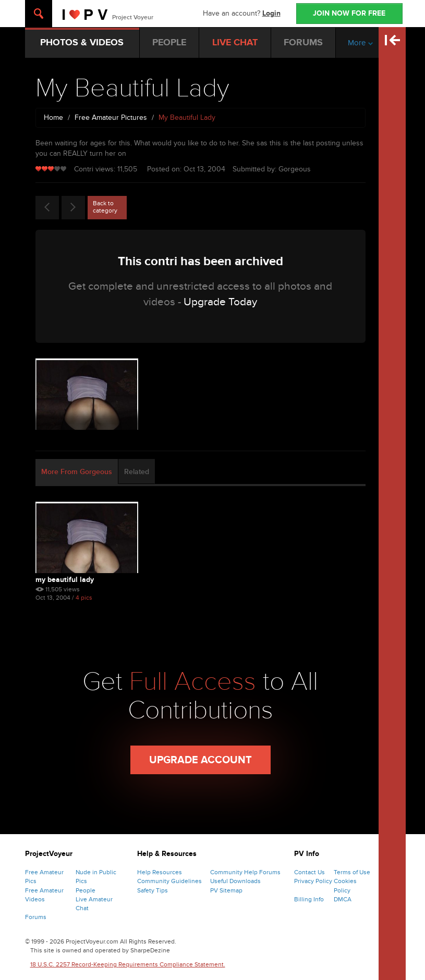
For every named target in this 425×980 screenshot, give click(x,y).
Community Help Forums (245, 872)
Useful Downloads (235, 881)
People (86, 890)
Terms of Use (352, 872)
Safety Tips (153, 890)
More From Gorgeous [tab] (77, 472)
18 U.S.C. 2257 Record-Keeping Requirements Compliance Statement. (128, 964)
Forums (36, 917)
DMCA (343, 899)
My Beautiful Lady (65, 580)
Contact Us (309, 872)
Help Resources (160, 872)
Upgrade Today (220, 302)
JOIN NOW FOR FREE (349, 13)
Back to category (105, 207)
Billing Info (309, 899)
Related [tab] (137, 472)
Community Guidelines (169, 881)
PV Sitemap (226, 890)
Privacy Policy (313, 881)
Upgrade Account (201, 760)
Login (271, 13)
